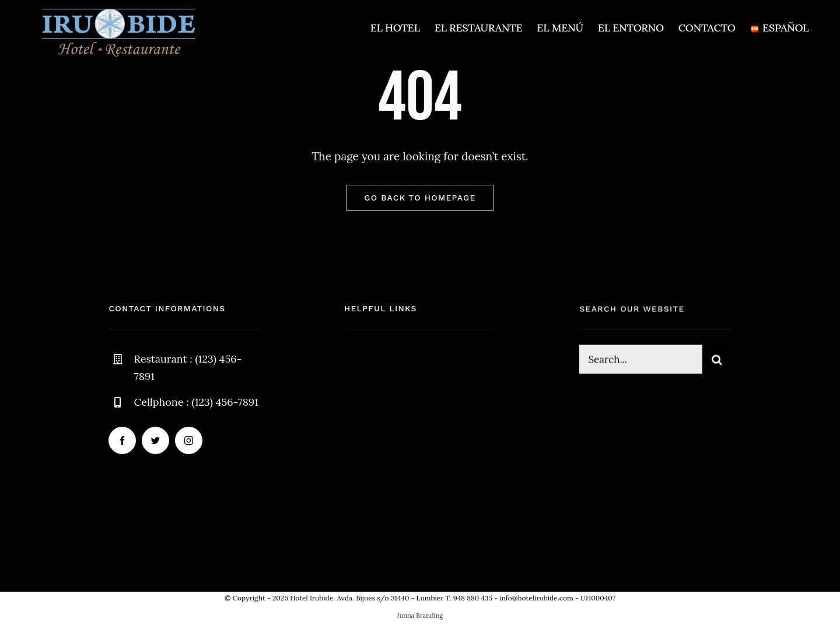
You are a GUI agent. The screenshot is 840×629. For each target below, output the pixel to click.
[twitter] (155, 440)
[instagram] (189, 440)
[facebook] (122, 440)
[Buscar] (717, 361)
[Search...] (640, 361)
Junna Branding (420, 616)
